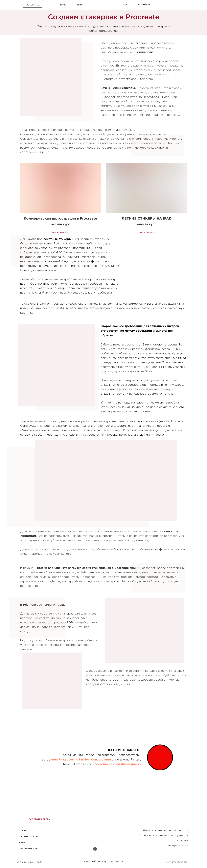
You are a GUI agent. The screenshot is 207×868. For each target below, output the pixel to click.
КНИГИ (80, 5)
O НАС (23, 830)
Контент (182, 840)
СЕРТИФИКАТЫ (29, 849)
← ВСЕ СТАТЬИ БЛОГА (38, 819)
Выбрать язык (178, 845)
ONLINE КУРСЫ (29, 836)
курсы (63, 5)
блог (125, 5)
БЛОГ (22, 843)
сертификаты (145, 5)
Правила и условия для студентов (164, 835)
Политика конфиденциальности (166, 830)
